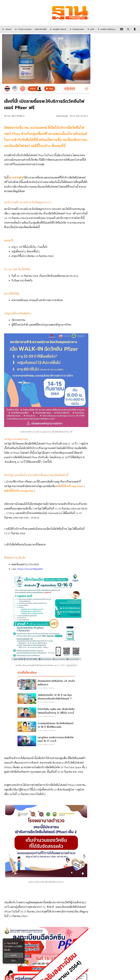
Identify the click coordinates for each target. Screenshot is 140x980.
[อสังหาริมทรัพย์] (40, 29)
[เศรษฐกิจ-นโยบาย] (58, 29)
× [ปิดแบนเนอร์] (22, 940)
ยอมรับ (14, 955)
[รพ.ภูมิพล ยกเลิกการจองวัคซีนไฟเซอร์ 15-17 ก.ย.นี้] (46, 741)
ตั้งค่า (14, 961)
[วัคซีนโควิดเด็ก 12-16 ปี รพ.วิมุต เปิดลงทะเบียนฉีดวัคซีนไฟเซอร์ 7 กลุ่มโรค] (46, 699)
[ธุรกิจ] (90, 29)
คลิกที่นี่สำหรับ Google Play (19, 491)
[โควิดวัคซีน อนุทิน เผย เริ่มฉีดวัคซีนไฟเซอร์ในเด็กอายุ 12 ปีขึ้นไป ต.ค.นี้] (46, 713)
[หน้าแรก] (6, 29)
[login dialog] (135, 29)
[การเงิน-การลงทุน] (23, 29)
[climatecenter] (76, 29)
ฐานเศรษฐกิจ (16, 177)
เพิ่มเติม (7, 950)
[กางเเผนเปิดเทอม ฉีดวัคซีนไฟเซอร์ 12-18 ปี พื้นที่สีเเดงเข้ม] (46, 727)
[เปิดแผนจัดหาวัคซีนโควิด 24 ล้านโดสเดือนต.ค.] (46, 685)
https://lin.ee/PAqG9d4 (30, 569)
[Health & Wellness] (106, 29)
